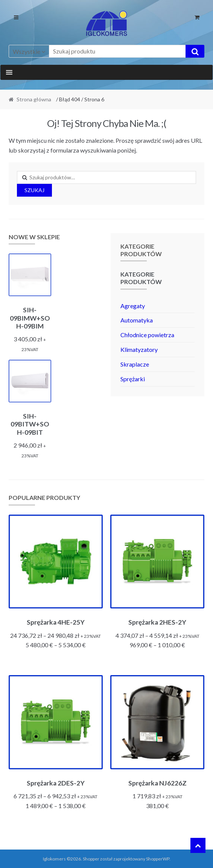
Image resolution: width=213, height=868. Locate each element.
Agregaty (133, 306)
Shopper (91, 859)
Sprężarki (133, 379)
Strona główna (34, 99)
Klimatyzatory (139, 349)
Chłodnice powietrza (147, 335)
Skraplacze (135, 364)
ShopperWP (158, 859)
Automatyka (137, 320)
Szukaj (34, 190)
